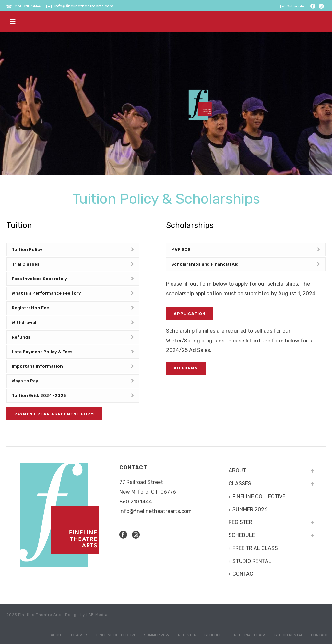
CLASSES (240, 483)
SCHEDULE (242, 535)
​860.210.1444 (136, 502)
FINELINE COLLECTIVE (257, 496)
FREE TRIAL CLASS (253, 548)
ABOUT (237, 471)
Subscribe (293, 6)
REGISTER (240, 522)
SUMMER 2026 (248, 509)
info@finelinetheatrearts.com (84, 6)
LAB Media (97, 615)
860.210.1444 (28, 6)
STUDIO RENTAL (250, 561)
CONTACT (243, 574)
